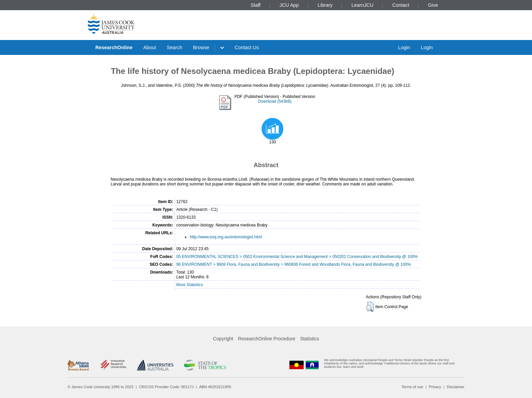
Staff (256, 5)
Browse (201, 47)
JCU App (289, 5)
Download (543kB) (275, 101)
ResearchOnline (114, 47)
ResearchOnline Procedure (267, 339)
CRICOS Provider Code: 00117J (166, 387)
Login (404, 47)
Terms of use (412, 387)
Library (325, 5)
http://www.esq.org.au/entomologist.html (226, 237)
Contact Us (247, 47)
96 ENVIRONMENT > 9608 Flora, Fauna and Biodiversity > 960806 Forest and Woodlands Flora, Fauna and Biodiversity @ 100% (293, 264)
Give (433, 5)
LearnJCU (363, 5)
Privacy (435, 387)
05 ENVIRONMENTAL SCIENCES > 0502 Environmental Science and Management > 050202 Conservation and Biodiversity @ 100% (297, 257)
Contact (401, 5)
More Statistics (189, 285)
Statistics (309, 339)
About (150, 47)
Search (174, 47)
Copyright (223, 339)
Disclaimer (456, 387)
